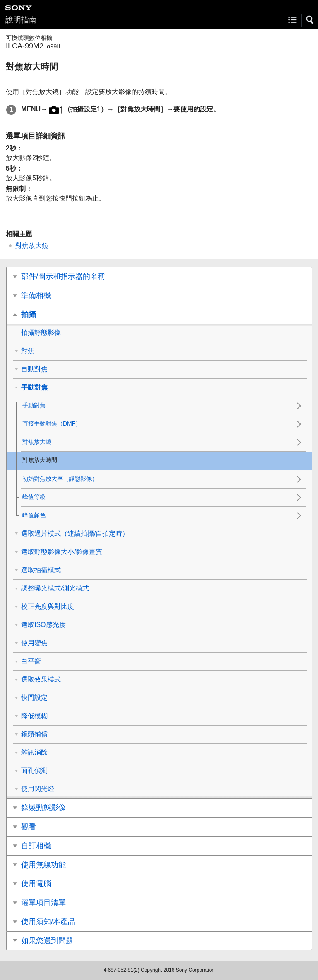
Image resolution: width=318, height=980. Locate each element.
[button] (310, 20)
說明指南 (21, 20)
